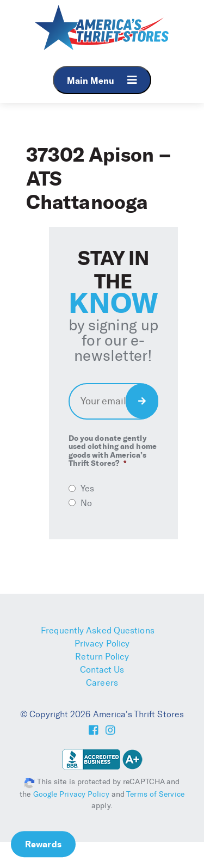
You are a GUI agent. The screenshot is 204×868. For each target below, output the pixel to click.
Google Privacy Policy (71, 794)
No (86, 503)
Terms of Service (155, 794)
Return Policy (102, 657)
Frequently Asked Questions (98, 630)
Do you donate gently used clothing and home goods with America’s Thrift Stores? (113, 451)
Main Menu (102, 80)
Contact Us (102, 670)
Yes (87, 488)
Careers (102, 683)
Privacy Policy (102, 644)
